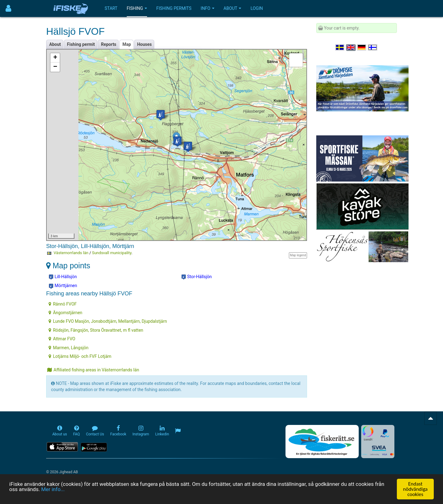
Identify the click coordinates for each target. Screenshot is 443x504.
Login (257, 8)
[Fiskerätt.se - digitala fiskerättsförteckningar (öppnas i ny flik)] (322, 442)
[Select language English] (351, 47)
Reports (109, 44)
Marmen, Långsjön (68, 348)
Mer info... (53, 489)
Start (111, 8)
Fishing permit (81, 44)
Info (207, 8)
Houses (145, 44)
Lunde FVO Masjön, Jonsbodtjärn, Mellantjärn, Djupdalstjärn (108, 321)
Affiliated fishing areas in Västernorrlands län (93, 370)
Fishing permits (174, 8)
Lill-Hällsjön (63, 277)
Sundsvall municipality (112, 253)
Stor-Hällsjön (197, 277)
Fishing (137, 8)
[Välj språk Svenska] (340, 47)
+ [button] (55, 58)
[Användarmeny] (8, 8)
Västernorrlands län (71, 253)
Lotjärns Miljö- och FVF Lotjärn (80, 356)
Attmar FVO (62, 339)
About (233, 8)
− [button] (55, 67)
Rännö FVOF (63, 304)
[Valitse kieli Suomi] (373, 47)
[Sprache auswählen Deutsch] (362, 47)
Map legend (298, 255)
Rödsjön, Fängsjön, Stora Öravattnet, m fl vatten (96, 330)
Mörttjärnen (63, 286)
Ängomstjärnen (65, 313)
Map (127, 44)
